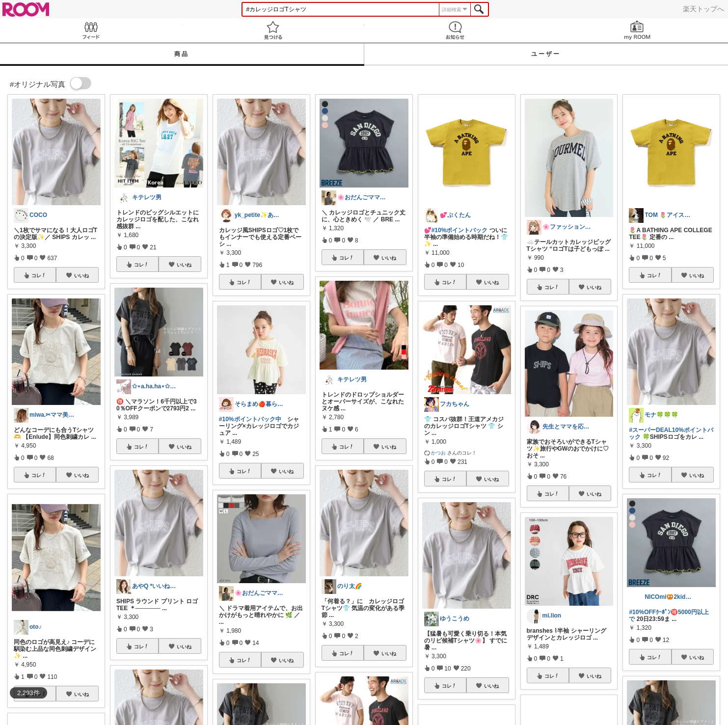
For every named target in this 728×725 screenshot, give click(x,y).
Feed (91, 30)
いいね (81, 275)
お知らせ (455, 30)
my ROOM (637, 30)
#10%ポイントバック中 (250, 419)
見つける (273, 30)
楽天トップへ (703, 9)
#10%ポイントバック (460, 230)
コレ (39, 275)
